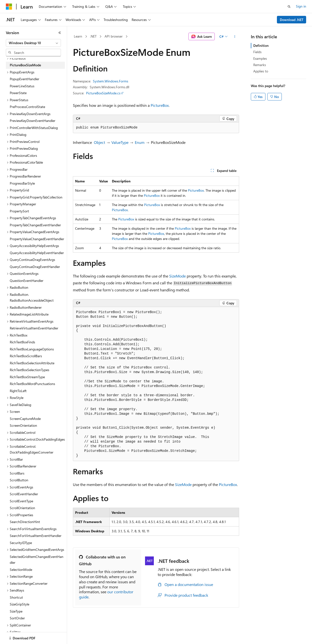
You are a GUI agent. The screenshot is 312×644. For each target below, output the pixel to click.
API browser (114, 36)
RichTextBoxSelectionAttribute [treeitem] (32, 363)
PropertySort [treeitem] (19, 211)
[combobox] (33, 43)
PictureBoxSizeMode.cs (103, 93)
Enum (140, 142)
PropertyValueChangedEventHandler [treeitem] (37, 239)
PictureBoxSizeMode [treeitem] (25, 65)
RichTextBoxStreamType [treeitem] (27, 377)
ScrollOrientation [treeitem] (22, 508)
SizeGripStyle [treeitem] (19, 604)
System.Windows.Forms (111, 81)
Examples (260, 58)
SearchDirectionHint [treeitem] (25, 522)
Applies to (261, 71)
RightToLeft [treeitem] (18, 391)
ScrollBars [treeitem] (17, 473)
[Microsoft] (9, 7)
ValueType (120, 142)
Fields (257, 52)
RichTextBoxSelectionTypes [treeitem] (29, 370)
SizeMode (177, 276)
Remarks (260, 65)
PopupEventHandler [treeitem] (24, 79)
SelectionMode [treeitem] (21, 570)
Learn (78, 36)
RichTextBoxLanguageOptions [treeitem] (32, 349)
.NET (93, 36)
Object (99, 142)
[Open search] (289, 7)
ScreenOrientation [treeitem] (23, 425)
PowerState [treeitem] (18, 93)
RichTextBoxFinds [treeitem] (22, 342)
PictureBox (160, 105)
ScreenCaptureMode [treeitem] (25, 419)
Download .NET (292, 20)
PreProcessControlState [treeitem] (27, 107)
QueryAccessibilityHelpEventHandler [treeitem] (37, 253)
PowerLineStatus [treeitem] (22, 86)
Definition (261, 45)
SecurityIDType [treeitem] (21, 543)
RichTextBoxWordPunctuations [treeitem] (32, 384)
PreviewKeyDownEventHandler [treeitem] (33, 121)
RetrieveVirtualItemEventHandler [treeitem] (34, 328)
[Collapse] (60, 33)
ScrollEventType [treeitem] (21, 501)
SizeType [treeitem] (16, 611)
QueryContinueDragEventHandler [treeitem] (35, 267)
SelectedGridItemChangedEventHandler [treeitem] (37, 560)
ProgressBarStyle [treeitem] (22, 183)
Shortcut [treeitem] (16, 597)
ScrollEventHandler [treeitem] (24, 494)
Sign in (301, 6)
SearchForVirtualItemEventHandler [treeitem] (36, 536)
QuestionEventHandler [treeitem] (27, 281)
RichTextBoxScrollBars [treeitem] (26, 356)
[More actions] (235, 37)
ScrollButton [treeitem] (19, 480)
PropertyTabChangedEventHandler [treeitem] (35, 225)
